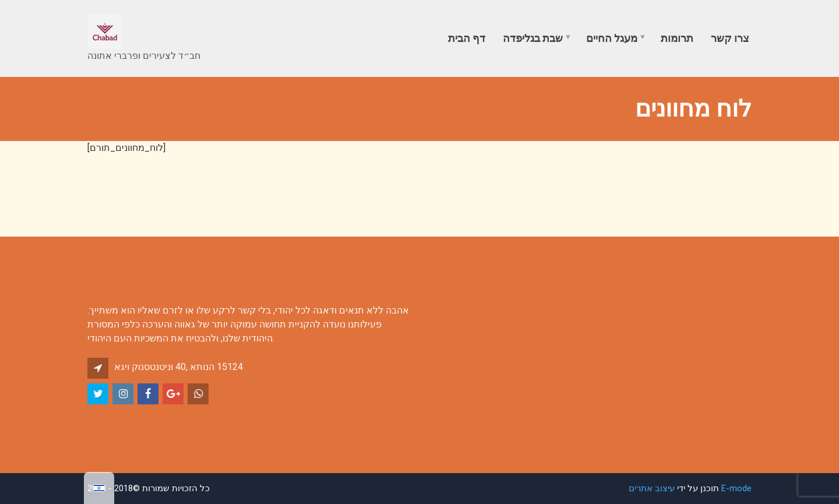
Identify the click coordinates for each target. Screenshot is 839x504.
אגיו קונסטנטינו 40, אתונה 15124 (179, 367)
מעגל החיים (612, 38)
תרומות (677, 38)
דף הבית (467, 38)
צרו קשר (730, 38)
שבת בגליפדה (533, 38)
